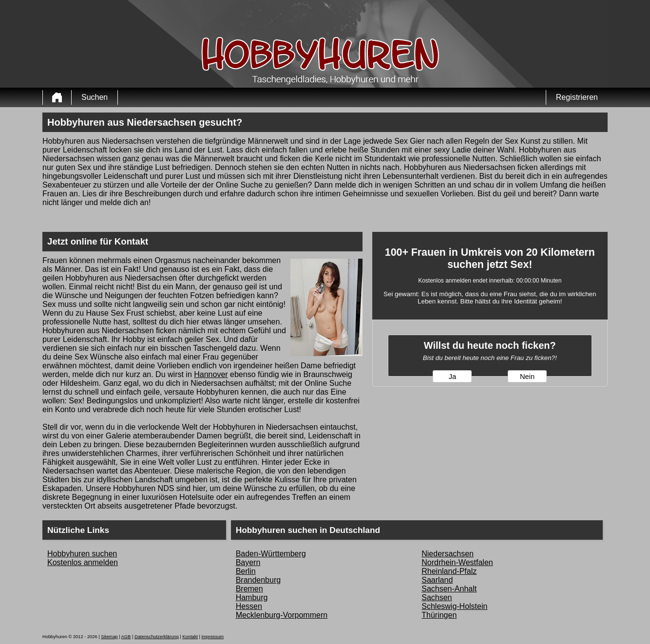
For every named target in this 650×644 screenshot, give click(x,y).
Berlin (246, 571)
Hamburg (252, 597)
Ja (452, 377)
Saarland (437, 580)
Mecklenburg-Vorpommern (282, 615)
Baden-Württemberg (271, 554)
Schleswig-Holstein (454, 606)
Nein (527, 377)
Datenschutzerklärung (157, 637)
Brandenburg (258, 580)
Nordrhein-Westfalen (457, 562)
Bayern (248, 562)
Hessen (249, 606)
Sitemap (109, 637)
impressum (213, 637)
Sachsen (437, 597)
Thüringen (439, 615)
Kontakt (190, 637)
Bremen (249, 589)
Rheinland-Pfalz (449, 571)
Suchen (95, 97)
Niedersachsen (448, 554)
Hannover (211, 374)
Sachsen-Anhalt (449, 589)
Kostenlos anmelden (83, 562)
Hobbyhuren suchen (82, 554)
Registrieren (577, 97)
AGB (126, 637)
